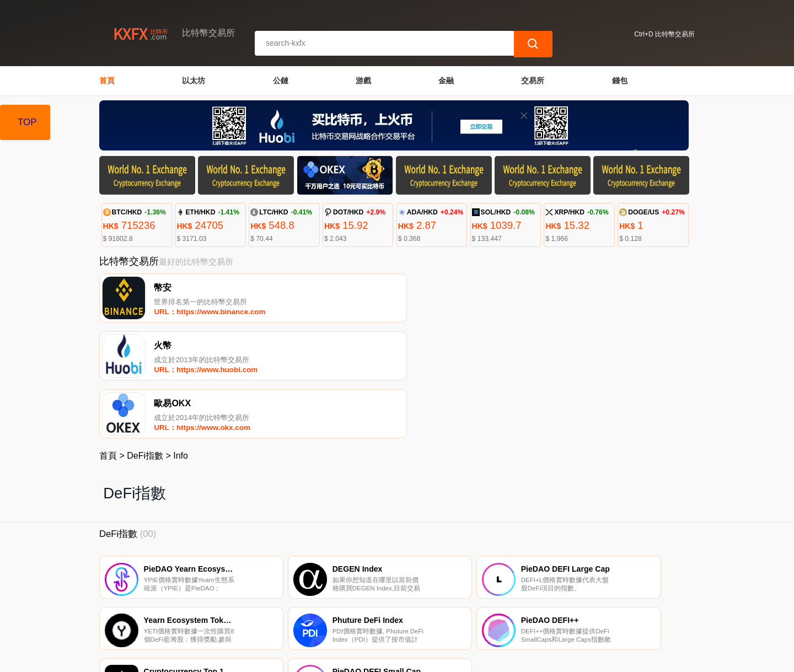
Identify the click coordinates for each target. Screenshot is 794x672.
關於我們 (281, 616)
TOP (27, 122)
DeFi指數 (145, 343)
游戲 (363, 80)
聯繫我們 (227, 616)
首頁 (107, 80)
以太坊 (194, 80)
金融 (446, 80)
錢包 (620, 80)
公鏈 (281, 80)
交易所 (533, 80)
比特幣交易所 (287, 659)
